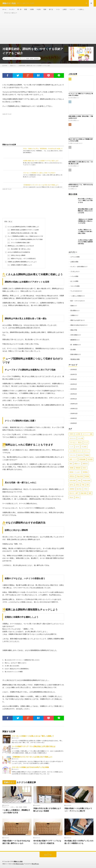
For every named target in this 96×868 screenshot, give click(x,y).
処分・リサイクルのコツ (78, 301)
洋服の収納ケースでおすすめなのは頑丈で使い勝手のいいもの (16, 842)
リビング (72, 9)
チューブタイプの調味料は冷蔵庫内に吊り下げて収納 (25, 239)
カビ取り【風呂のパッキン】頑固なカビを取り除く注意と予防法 (85, 231)
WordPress (35, 864)
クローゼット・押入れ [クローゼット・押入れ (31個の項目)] (76, 442)
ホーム (4, 9)
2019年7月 (74, 374)
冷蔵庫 (27, 58)
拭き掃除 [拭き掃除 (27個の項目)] (90, 459)
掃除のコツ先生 (18, 861)
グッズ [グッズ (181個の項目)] (86, 442)
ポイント (6, 807)
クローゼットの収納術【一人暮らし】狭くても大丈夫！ (39, 173)
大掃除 (32, 9)
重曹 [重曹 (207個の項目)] (90, 493)
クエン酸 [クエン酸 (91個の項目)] (80, 438)
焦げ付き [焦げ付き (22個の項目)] (79, 489)
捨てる (51, 9)
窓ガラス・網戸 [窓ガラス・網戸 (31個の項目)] (74, 493)
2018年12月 (74, 404)
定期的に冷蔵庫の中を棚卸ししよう (20, 265)
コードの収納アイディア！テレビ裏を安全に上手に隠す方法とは (34, 746)
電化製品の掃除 (75, 359)
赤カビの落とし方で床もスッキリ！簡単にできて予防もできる (85, 200)
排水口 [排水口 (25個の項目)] (85, 468)
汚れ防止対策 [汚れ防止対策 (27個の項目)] (86, 480)
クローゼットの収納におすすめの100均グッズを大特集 (30, 767)
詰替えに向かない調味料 (16, 255)
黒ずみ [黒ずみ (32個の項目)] (77, 497)
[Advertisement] (48, 30)
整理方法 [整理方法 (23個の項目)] (72, 476)
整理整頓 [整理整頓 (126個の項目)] (85, 472)
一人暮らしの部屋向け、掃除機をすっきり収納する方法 (16, 811)
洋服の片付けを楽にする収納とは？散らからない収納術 (47, 810)
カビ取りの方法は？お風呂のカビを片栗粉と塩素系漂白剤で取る (85, 242)
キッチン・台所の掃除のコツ (79, 267)
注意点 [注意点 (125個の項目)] (77, 485)
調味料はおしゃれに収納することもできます (19, 246)
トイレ (58, 9)
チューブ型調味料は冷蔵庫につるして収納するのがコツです (24, 236)
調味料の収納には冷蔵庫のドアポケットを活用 (23, 230)
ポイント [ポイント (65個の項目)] (86, 451)
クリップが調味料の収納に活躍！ (19, 243)
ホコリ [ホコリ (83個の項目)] (80, 451)
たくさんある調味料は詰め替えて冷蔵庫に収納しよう (22, 227)
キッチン (12, 9)
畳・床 (19, 9)
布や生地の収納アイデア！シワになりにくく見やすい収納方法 (47, 842)
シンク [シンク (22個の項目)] (71, 447)
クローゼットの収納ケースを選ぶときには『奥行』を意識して (33, 736)
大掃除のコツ (73, 189)
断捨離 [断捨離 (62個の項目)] (87, 476)
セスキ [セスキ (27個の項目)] (77, 447)
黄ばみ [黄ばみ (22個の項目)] (71, 497)
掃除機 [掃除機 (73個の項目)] (71, 468)
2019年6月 (74, 379)
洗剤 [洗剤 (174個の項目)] (88, 485)
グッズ (23, 58)
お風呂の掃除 (74, 262)
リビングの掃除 (75, 286)
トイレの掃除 (74, 276)
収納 (45, 9)
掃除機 (25, 807)
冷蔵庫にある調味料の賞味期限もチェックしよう (21, 262)
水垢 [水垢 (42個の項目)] (79, 480)
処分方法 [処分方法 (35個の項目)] (80, 455)
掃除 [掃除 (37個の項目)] (71, 464)
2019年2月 (74, 394)
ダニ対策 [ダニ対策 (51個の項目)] (84, 447)
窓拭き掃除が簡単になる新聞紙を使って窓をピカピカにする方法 (85, 211)
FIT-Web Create (18, 864)
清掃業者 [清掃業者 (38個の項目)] (72, 489)
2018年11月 (74, 409)
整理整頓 (36, 58)
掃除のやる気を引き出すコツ (79, 325)
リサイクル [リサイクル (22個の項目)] (73, 455)
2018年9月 (74, 418)
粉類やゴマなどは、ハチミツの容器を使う (22, 259)
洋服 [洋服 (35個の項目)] (83, 485)
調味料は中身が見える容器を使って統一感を (22, 233)
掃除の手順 (74, 330)
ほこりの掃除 (74, 281)
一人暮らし (81, 9)
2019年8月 (74, 369)
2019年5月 (74, 384)
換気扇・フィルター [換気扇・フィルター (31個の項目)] (75, 472)
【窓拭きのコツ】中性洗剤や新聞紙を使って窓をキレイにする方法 (85, 221)
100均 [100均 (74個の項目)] (71, 434)
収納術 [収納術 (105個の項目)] (87, 455)
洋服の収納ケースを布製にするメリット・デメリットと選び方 (78, 810)
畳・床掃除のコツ (76, 345)
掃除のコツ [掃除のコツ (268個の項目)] (77, 464)
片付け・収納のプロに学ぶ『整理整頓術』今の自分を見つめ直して (43, 148)
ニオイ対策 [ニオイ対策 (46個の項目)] (73, 451)
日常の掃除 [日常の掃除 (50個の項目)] (73, 480)
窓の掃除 (73, 349)
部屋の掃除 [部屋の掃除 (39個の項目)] (83, 493)
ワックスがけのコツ (76, 291)
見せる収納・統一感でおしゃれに (19, 249)
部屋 (26, 9)
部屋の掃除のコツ (76, 354)
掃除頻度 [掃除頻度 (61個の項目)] (78, 468)
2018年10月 (74, 413)
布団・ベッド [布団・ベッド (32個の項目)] (73, 459)
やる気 (39, 9)
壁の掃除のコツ (75, 310)
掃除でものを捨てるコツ (76, 143)
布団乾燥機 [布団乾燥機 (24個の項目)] (82, 459)
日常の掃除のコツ (75, 98)
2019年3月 (74, 389)
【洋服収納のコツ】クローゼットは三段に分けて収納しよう (41, 185)
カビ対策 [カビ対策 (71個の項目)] (78, 434)
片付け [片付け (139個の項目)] (86, 489)
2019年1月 (74, 399)
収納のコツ (16, 58)
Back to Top (48, 855)
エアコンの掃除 (75, 257)
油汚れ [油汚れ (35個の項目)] (71, 485)
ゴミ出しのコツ (75, 271)
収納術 (32, 58)
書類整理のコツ (75, 340)
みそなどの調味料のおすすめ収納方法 (17, 252)
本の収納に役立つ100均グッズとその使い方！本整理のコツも (79, 842)
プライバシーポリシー (10, 13)
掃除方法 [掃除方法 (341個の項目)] (85, 464)
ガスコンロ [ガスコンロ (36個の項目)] (73, 438)
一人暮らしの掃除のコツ (78, 296)
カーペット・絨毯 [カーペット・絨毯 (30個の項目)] (87, 434)
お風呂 (65, 9)
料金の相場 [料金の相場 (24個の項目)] (80, 476)
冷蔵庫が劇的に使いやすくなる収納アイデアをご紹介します (41, 161)
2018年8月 (74, 423)
